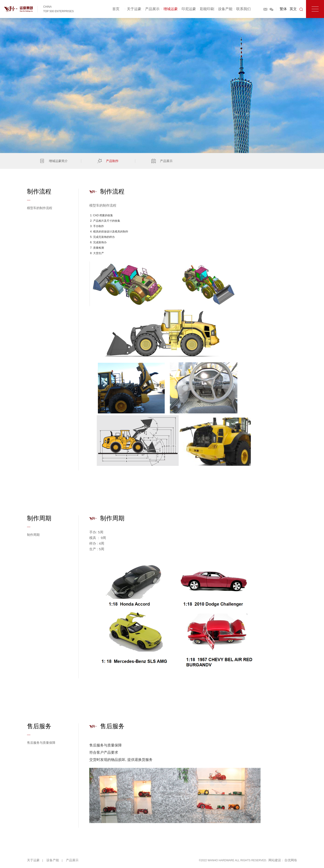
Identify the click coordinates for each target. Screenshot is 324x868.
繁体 (283, 9)
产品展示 (152, 9)
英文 (293, 9)
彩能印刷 (207, 9)
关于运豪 (134, 9)
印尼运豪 (189, 9)
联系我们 (243, 9)
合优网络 (291, 860)
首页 (116, 9)
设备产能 (225, 9)
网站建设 (275, 860)
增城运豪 (171, 9)
